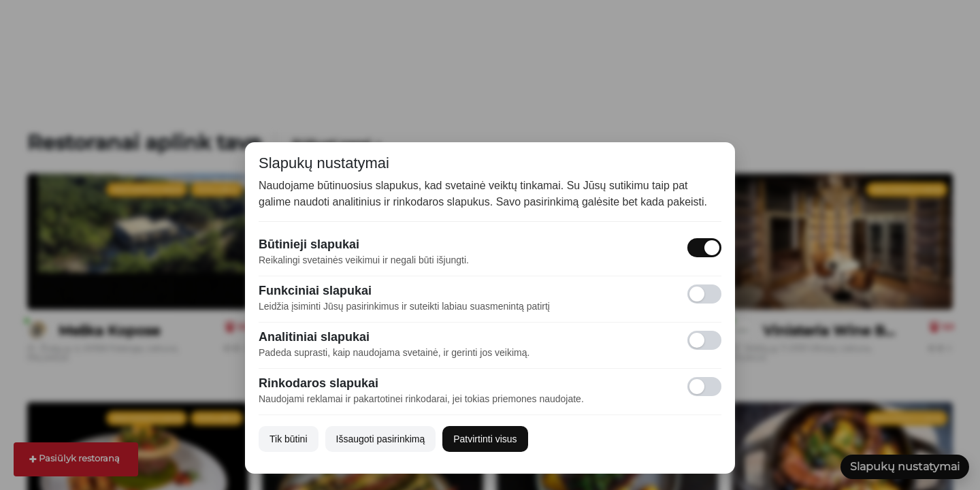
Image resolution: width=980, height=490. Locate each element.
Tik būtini (289, 439)
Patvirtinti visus (485, 439)
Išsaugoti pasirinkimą (381, 439)
